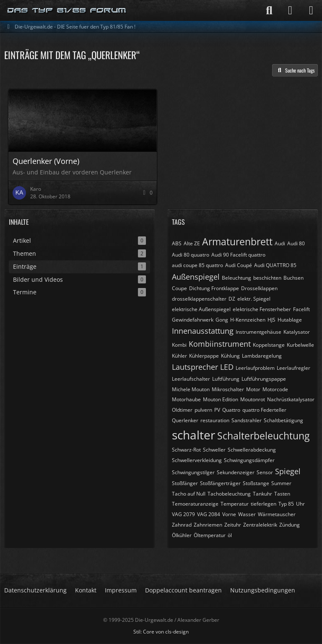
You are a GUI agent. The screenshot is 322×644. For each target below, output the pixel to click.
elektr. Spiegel (254, 299)
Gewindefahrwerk (193, 320)
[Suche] (269, 10)
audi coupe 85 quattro (197, 265)
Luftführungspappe (264, 379)
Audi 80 (296, 243)
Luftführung (226, 379)
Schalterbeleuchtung (263, 436)
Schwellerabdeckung (252, 450)
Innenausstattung (203, 331)
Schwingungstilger (193, 472)
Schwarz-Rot (186, 450)
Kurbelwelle (300, 345)
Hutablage (290, 320)
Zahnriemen (208, 525)
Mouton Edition (221, 399)
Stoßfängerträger (220, 483)
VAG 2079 (183, 514)
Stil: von (161, 632)
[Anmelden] (290, 10)
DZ (232, 299)
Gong (222, 320)
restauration (215, 420)
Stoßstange (256, 483)
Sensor (265, 472)
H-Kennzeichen (248, 320)
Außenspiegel (196, 277)
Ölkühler (182, 535)
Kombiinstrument (220, 344)
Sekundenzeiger (236, 472)
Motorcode (275, 389)
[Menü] (311, 10)
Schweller (214, 450)
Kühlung (230, 356)
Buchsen (293, 278)
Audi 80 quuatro (191, 255)
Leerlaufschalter (191, 379)
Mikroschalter (228, 389)
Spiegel (288, 471)
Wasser (247, 514)
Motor (253, 389)
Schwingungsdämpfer (249, 460)
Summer (281, 483)
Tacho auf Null (189, 494)
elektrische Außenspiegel (201, 309)
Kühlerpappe (204, 356)
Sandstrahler (247, 420)
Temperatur (235, 504)
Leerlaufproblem (255, 368)
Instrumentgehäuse (258, 332)
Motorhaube (186, 399)
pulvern (203, 410)
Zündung (290, 525)
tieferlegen (264, 504)
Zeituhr (233, 525)
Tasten (282, 494)
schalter (193, 435)
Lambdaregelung (262, 356)
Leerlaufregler (293, 368)
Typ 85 (286, 504)
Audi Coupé (239, 265)
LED (227, 367)
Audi (280, 243)
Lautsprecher (195, 367)
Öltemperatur (210, 535)
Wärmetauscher (277, 514)
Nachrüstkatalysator (291, 399)
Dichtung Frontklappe (214, 288)
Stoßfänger (185, 483)
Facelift (301, 309)
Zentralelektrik (260, 525)
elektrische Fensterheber (262, 309)
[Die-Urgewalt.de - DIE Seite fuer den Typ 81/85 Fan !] (67, 10)
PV (217, 410)
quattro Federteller (264, 410)
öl (230, 535)
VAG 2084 (209, 514)
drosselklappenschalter (199, 299)
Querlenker (185, 420)
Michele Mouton (191, 389)
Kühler (179, 356)
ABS (177, 243)
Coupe (179, 288)
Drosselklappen (259, 288)
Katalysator (297, 332)
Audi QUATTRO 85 (275, 265)
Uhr (300, 504)
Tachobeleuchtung (229, 494)
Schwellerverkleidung (197, 460)
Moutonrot (253, 399)
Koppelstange (269, 345)
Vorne (229, 514)
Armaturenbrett (237, 241)
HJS (271, 320)
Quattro (231, 410)
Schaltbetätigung (283, 420)
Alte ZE (192, 243)
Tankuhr (262, 494)
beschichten (267, 278)
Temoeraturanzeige (195, 504)
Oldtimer (182, 410)
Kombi (179, 345)
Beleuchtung (236, 278)
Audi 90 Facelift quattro (238, 255)
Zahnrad (182, 525)
